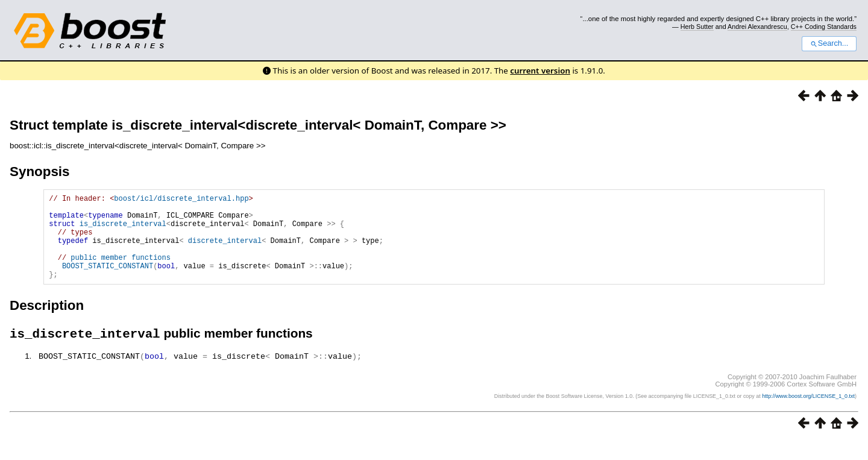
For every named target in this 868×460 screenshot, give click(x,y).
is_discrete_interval (123, 231)
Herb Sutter (697, 27)
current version (540, 71)
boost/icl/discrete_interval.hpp (181, 200)
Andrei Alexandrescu (757, 27)
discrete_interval (225, 251)
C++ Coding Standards (824, 27)
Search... (829, 43)
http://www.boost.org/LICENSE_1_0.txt (808, 415)
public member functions (121, 272)
